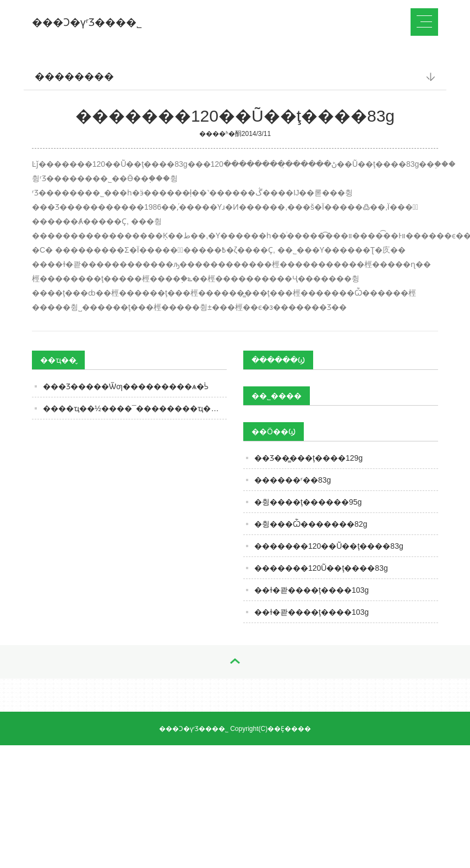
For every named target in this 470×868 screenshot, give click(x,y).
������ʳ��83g (293, 480)
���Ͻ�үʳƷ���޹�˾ (87, 22)
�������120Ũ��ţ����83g (321, 568)
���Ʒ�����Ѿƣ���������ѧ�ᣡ (126, 386)
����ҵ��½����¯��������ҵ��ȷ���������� (135, 408)
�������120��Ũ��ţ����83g (329, 546)
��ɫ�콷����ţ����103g (311, 590)
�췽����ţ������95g (308, 502)
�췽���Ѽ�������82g (311, 524)
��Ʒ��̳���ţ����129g (308, 458)
